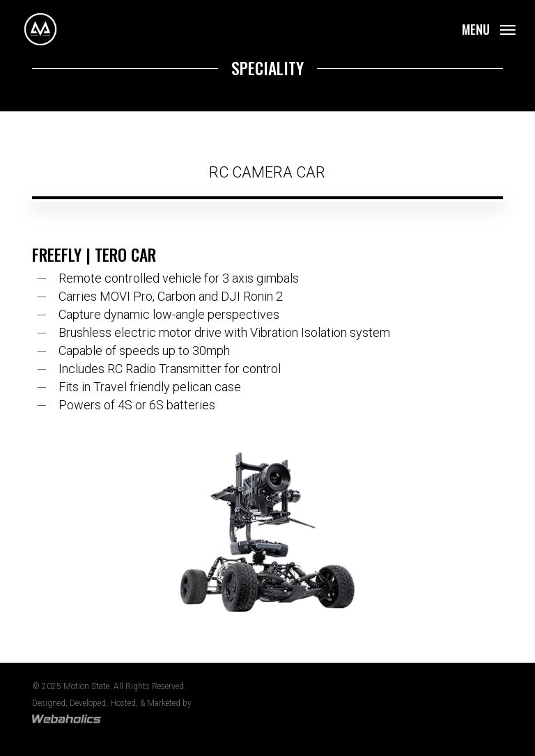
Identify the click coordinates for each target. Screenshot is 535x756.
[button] (489, 28)
